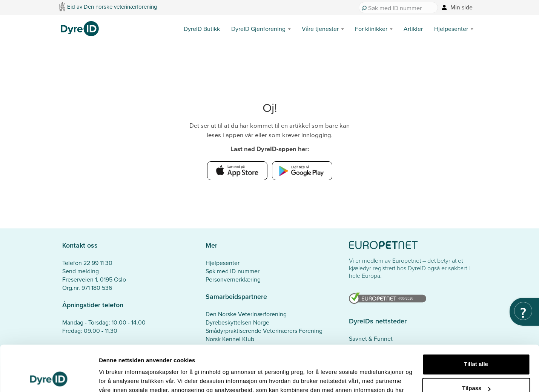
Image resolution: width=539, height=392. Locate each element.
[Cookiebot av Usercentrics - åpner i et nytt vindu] (49, 377)
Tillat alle (476, 321)
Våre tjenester (320, 29)
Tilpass (476, 345)
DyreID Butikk (202, 29)
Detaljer (109, 377)
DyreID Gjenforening (258, 29)
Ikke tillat (476, 370)
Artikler (413, 29)
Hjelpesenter (451, 29)
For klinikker (371, 29)
